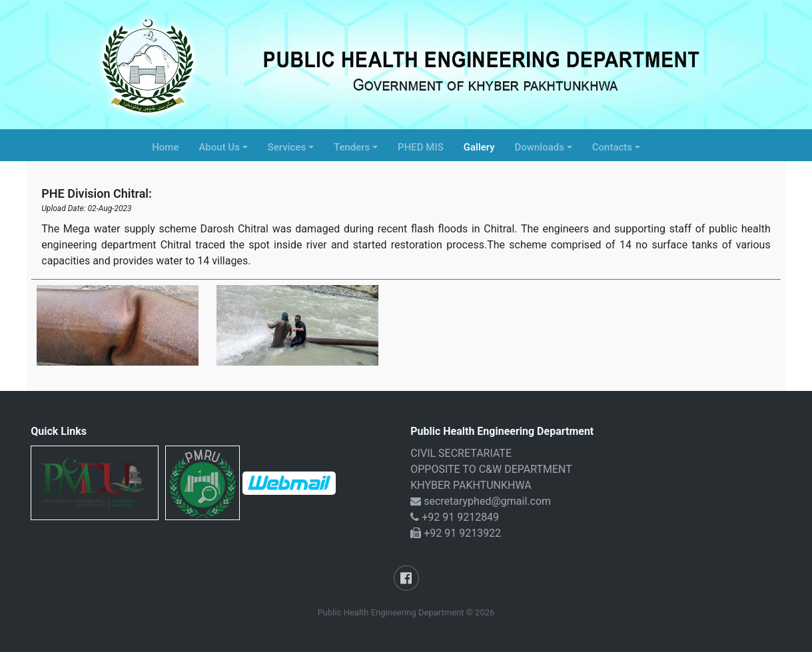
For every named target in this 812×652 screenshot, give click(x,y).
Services (287, 147)
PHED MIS (421, 147)
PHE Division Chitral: (97, 193)
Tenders (352, 147)
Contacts (612, 147)
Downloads (540, 147)
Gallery (479, 147)
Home (165, 147)
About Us (219, 147)
